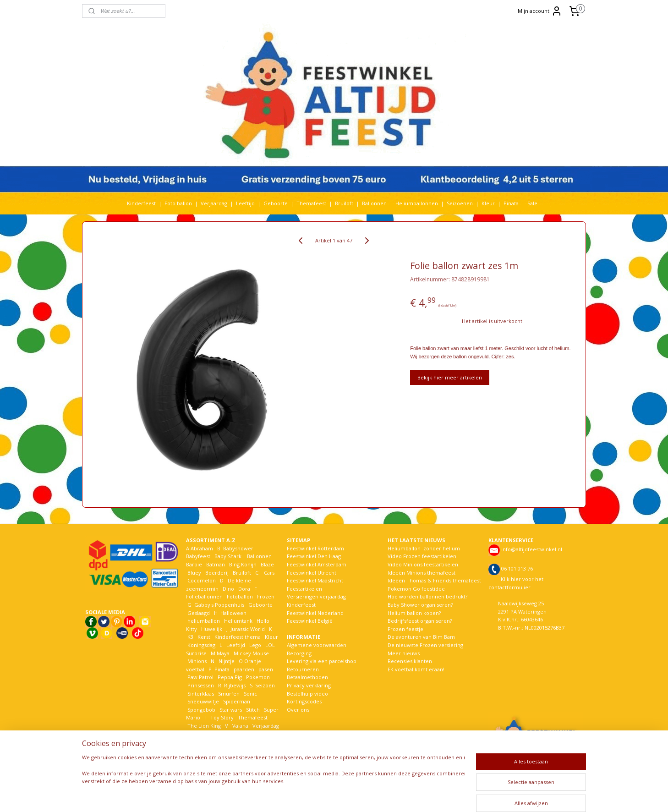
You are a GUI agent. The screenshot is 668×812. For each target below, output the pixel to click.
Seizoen (265, 685)
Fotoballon (240, 596)
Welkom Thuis (236, 733)
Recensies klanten (410, 661)
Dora (244, 589)
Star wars (231, 710)
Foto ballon (178, 203)
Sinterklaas (201, 694)
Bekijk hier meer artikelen (450, 377)
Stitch (253, 710)
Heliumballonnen (417, 203)
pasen (266, 669)
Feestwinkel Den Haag (314, 556)
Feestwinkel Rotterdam (315, 548)
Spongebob (201, 710)
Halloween (233, 613)
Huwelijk (212, 629)
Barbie (194, 564)
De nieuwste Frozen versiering (425, 645)
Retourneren (303, 669)
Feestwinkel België (310, 621)
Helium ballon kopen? (414, 613)
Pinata (511, 203)
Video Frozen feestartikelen (422, 556)
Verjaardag (214, 203)
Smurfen (229, 694)
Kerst (204, 637)
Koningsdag (201, 645)
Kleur (488, 203)
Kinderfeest (141, 203)
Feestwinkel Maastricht (315, 580)
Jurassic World (248, 629)
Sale (532, 203)
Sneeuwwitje (203, 701)
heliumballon (204, 621)
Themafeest (311, 203)
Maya (223, 653)
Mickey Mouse (251, 653)
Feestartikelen (304, 589)
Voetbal (196, 733)
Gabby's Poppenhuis (219, 605)
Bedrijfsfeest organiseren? (420, 621)
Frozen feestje (405, 629)
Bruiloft (344, 203)
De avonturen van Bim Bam (421, 637)
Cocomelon (202, 580)
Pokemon (258, 677)
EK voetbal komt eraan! (416, 669)
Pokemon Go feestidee (416, 589)
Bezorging (299, 653)
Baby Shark (228, 556)
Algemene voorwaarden (317, 645)
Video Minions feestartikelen (423, 564)
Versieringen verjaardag (316, 596)
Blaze (267, 564)
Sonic (250, 694)
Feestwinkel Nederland (315, 613)
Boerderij (217, 573)
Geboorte (276, 203)
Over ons (298, 710)
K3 (190, 637)
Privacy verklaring (309, 685)
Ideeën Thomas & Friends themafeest (434, 580)
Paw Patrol (200, 677)
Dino (228, 589)
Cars (269, 573)
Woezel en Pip (230, 742)
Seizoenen (460, 203)
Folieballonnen (204, 596)
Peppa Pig (230, 677)
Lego (254, 645)
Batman (216, 564)
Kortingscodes (304, 701)
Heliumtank (238, 621)
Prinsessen (200, 685)
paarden (244, 669)
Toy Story (222, 717)
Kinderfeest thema (238, 637)
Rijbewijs (235, 685)
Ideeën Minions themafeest (422, 573)
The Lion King (203, 726)
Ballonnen (374, 203)
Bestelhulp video (307, 694)
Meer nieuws (404, 653)
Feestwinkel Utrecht (312, 573)
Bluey (194, 573)
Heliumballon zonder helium (424, 548)
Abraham (202, 548)
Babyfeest (198, 556)
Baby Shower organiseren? (420, 605)
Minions (196, 661)
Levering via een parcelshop (322, 661)
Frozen (266, 596)
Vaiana (240, 726)
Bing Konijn (243, 564)
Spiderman (237, 701)
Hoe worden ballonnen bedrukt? (427, 596)
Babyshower (239, 548)
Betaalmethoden (307, 677)
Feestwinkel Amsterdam (317, 564)
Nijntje (226, 661)
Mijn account (540, 11)
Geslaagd (199, 613)
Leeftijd (245, 203)
